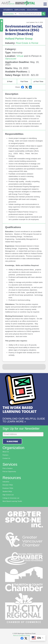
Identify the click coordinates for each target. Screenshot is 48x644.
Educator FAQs (8, 485)
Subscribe (12, 441)
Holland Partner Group (19, 39)
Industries (6, 482)
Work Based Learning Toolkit (12, 501)
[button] (45, 4)
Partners (5, 455)
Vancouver (11, 59)
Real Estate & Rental (27, 43)
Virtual (20, 56)
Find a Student (8, 468)
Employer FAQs (8, 488)
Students (8, 10)
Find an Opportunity (9, 472)
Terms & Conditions (19, 635)
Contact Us (6, 458)
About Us (6, 452)
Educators (32, 10)
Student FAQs (7, 491)
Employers (20, 10)
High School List (8, 495)
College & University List (11, 498)
